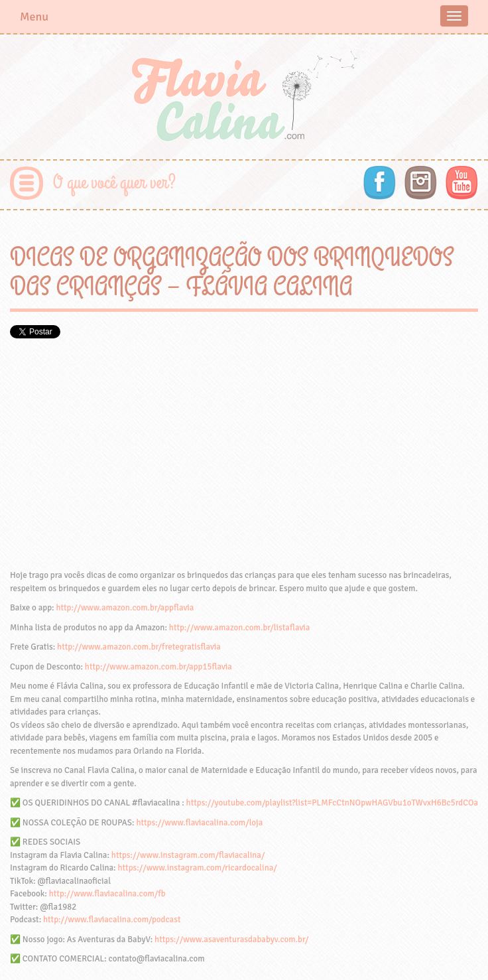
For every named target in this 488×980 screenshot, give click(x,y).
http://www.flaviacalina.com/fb (107, 894)
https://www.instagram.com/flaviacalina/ (188, 855)
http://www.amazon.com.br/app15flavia (158, 667)
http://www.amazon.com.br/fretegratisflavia (139, 647)
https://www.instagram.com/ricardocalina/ (197, 868)
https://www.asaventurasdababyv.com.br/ (231, 940)
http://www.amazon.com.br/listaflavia (239, 628)
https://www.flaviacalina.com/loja (199, 823)
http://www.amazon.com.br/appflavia (125, 608)
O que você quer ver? (114, 183)
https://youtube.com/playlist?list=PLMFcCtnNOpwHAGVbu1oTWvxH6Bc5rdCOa (332, 803)
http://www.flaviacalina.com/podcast (112, 920)
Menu (34, 17)
